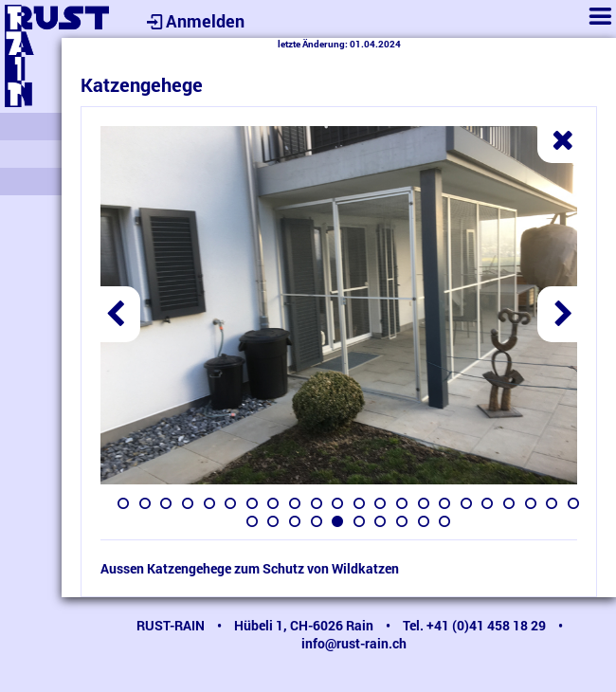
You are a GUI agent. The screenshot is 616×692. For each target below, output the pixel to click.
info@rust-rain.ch (354, 643)
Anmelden (193, 21)
